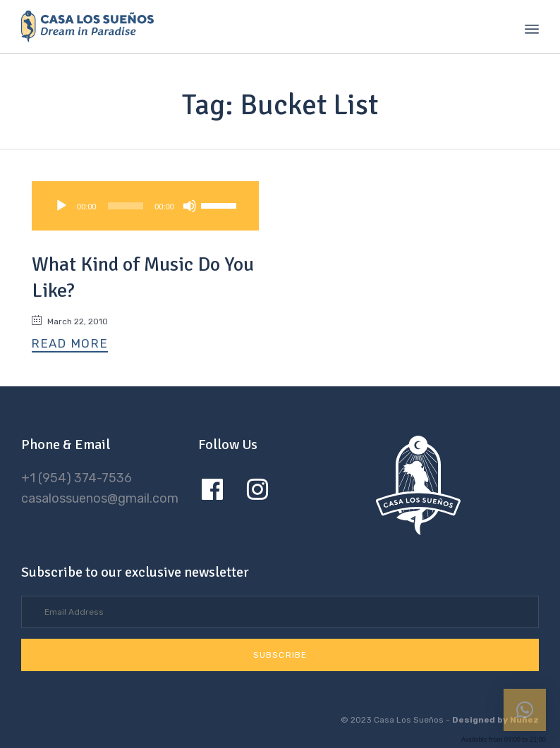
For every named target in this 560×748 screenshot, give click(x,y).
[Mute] (190, 206)
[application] (145, 206)
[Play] (61, 206)
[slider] (126, 206)
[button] (70, 344)
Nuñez (524, 720)
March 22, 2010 (78, 321)
